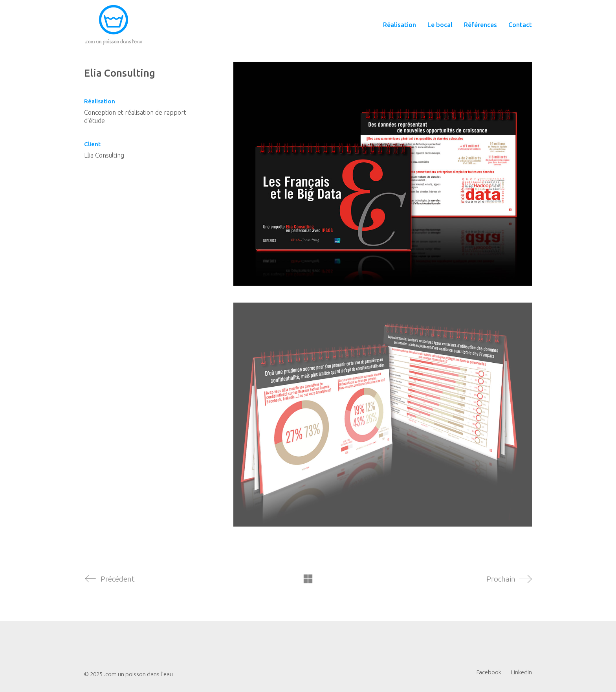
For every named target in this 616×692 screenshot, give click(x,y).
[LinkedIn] (522, 672)
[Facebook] (489, 672)
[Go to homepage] (114, 25)
